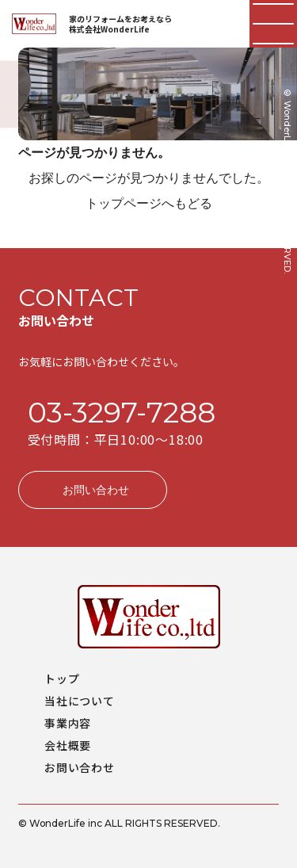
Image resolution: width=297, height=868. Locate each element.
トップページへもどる (149, 203)
